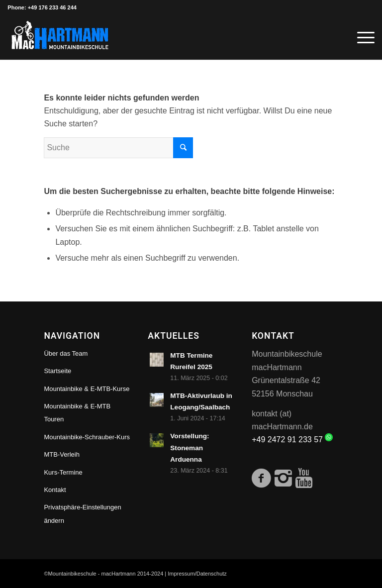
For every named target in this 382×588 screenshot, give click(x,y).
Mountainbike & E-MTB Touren (77, 413)
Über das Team (66, 353)
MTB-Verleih (62, 454)
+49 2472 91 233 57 (292, 440)
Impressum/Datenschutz (197, 574)
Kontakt (55, 490)
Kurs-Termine (63, 472)
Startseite (57, 371)
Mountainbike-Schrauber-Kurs (87, 437)
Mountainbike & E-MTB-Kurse (87, 389)
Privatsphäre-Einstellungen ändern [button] (82, 514)
